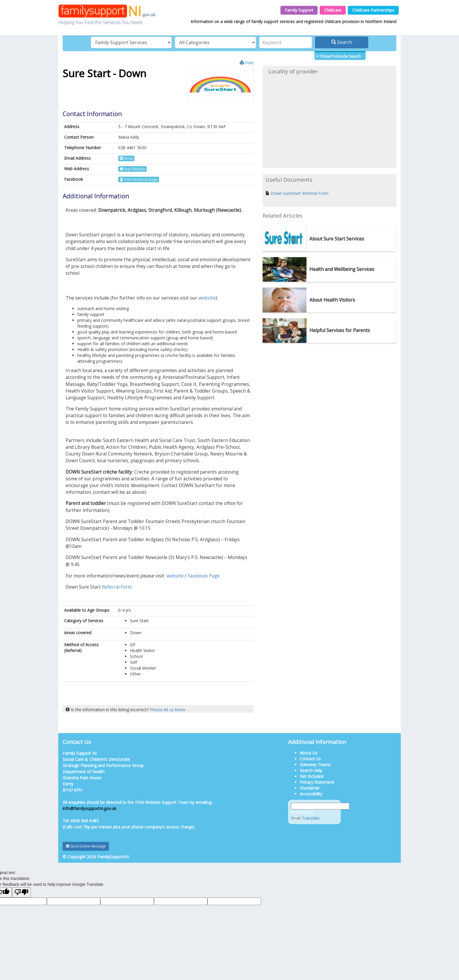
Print (247, 63)
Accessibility (311, 794)
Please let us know (168, 710)
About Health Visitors (332, 300)
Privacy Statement (317, 782)
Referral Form (117, 587)
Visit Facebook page (139, 179)
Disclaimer (310, 788)
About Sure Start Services (337, 239)
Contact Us (310, 759)
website (207, 298)
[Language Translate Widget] (320, 806)
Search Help (311, 770)
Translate (305, 818)
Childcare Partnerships (373, 10)
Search (342, 42)
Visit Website (132, 169)
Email (126, 158)
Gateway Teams (315, 765)
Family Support (299, 10)
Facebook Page (204, 576)
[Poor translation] (21, 892)
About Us (309, 753)
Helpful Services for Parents (340, 330)
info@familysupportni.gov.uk (89, 808)
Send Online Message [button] (86, 846)
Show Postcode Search (340, 56)
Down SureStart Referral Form (300, 193)
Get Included (312, 776)
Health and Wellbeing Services (342, 269)
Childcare (333, 10)
